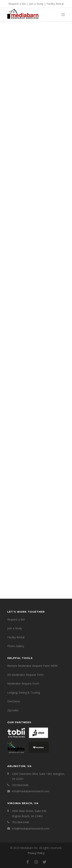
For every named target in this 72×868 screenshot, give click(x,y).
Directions (14, 701)
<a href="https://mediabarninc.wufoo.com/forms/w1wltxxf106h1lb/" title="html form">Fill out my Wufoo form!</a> (36, 307)
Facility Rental (55, 4)
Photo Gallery (16, 646)
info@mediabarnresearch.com (31, 791)
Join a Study (36, 4)
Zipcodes (13, 710)
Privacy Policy (36, 853)
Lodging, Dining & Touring (24, 693)
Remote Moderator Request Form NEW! (32, 666)
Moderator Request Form (23, 684)
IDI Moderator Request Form (25, 675)
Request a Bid (17, 4)
